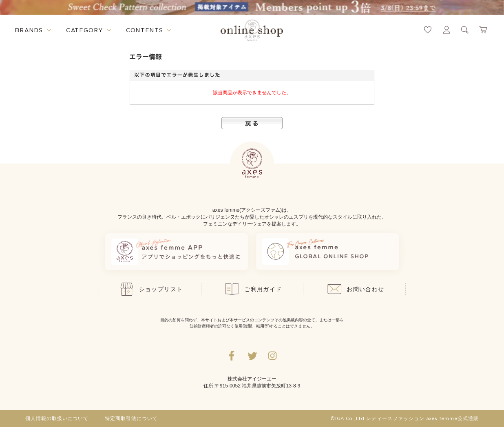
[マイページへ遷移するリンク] (447, 30)
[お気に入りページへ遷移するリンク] (428, 30)
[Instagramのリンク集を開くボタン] (272, 356)
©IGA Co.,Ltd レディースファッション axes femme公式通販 (405, 418)
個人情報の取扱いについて (57, 418)
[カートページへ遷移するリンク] (484, 30)
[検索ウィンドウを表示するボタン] (465, 30)
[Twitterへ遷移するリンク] (252, 356)
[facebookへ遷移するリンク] (232, 356)
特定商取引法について (131, 418)
